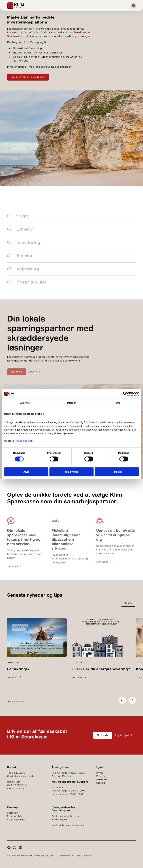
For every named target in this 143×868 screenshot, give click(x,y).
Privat (100, 773)
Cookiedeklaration (66, 855)
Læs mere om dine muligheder (28, 77)
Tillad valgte (71, 472)
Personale (102, 779)
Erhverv (101, 776)
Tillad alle (117, 472)
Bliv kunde (103, 735)
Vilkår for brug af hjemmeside (68, 825)
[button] (133, 6)
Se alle (128, 603)
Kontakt (101, 783)
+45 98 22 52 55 (16, 773)
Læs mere (17, 373)
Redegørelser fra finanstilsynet (63, 809)
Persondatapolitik (84, 855)
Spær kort (13, 813)
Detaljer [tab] (72, 403)
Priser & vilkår (15, 816)
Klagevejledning (16, 820)
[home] (15, 6)
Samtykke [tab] (25, 403)
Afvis (26, 472)
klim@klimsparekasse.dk (21, 776)
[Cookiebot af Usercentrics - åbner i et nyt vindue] (125, 394)
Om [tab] (118, 403)
